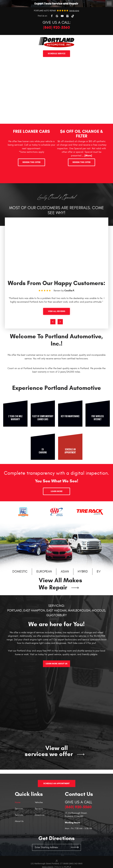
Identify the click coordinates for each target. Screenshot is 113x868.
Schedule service (57, 54)
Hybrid (83, 572)
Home (18, 798)
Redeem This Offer (31, 162)
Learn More (57, 491)
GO (75, 843)
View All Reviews (57, 311)
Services (19, 805)
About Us (19, 817)
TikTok (73, 16)
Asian (65, 572)
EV (99, 572)
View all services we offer (49, 751)
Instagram (67, 16)
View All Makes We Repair (60, 584)
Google (57, 16)
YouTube (62, 16)
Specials (19, 811)
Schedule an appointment (70, 451)
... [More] (87, 156)
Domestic (20, 572)
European (44, 572)
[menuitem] (25, 800)
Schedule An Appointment (56, 780)
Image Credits (48, 863)
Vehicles (39, 798)
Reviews (39, 805)
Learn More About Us (57, 664)
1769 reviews (74, 11)
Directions (40, 811)
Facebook (52, 16)
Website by (63, 863)
